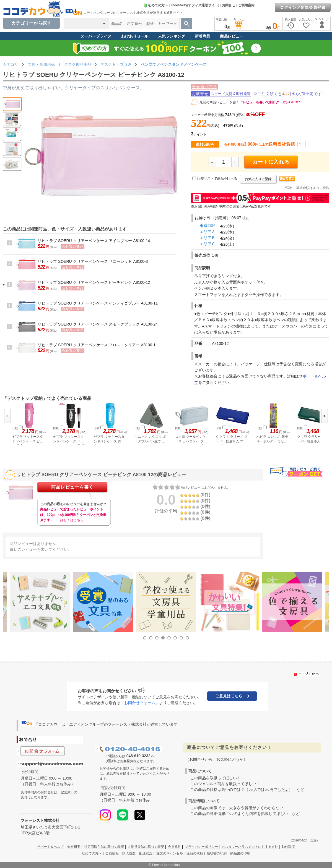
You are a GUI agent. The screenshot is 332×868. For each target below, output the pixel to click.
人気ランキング (172, 36)
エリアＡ (207, 232)
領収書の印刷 (217, 853)
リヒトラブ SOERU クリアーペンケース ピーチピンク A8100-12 (94, 282)
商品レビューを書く (72, 487)
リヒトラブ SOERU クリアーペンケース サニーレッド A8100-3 (93, 261)
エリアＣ (207, 244)
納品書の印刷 (240, 853)
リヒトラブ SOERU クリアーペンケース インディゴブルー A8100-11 (98, 303)
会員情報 (112, 853)
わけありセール (135, 36)
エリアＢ (207, 238)
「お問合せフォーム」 (140, 703)
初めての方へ (156, 5)
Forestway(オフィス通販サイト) (195, 5)
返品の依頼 (195, 853)
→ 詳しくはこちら (70, 520)
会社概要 (74, 847)
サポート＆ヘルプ (50, 847)
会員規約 (175, 847)
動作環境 (288, 847)
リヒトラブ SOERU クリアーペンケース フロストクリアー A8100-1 (97, 345)
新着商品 (203, 36)
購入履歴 (129, 853)
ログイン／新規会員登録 (303, 7)
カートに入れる (271, 162)
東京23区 (208, 225)
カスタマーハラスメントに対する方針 (250, 847)
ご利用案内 (246, 5)
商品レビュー (232, 36)
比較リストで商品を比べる (217, 179)
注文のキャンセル (170, 853)
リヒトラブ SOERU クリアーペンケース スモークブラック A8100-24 (98, 324)
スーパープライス (96, 36)
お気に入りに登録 (258, 179)
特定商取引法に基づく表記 (104, 847)
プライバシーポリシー (201, 847)
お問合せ (229, 5)
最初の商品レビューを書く (219, 102)
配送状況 (146, 853)
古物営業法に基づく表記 (146, 847)
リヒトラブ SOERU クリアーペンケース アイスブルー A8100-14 (94, 241)
